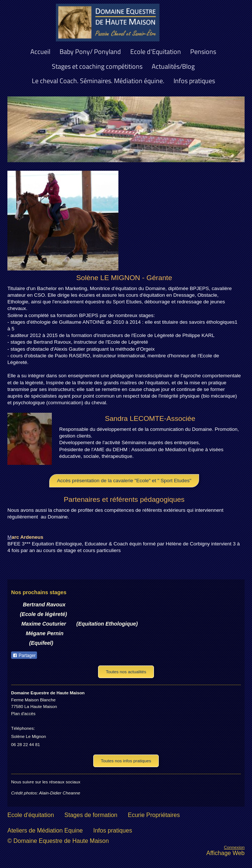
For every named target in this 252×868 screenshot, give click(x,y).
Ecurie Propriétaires (154, 815)
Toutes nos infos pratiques (126, 761)
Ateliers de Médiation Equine (45, 830)
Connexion (234, 847)
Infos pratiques (113, 830)
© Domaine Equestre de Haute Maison (58, 841)
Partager (24, 656)
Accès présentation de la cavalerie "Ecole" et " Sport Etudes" (124, 481)
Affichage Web (226, 853)
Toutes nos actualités (126, 672)
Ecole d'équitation (31, 815)
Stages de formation (91, 815)
